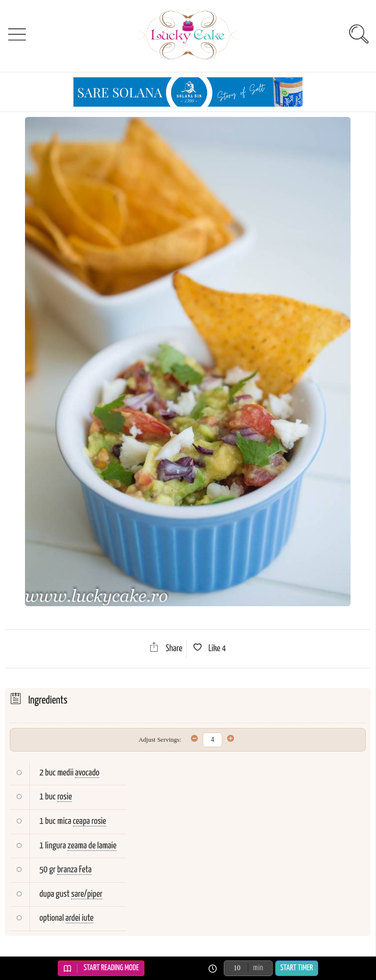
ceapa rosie (90, 821)
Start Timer (297, 968)
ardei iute (80, 918)
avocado (87, 773)
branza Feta (74, 870)
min (258, 968)
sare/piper (87, 894)
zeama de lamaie (92, 846)
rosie (65, 797)
